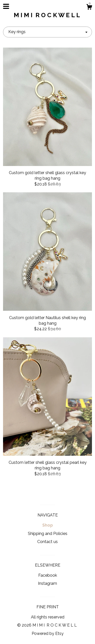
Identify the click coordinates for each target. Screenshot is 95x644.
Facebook (48, 575)
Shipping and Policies (48, 534)
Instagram (48, 583)
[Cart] (89, 8)
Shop (48, 525)
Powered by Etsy (48, 633)
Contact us (48, 542)
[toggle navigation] (6, 6)
